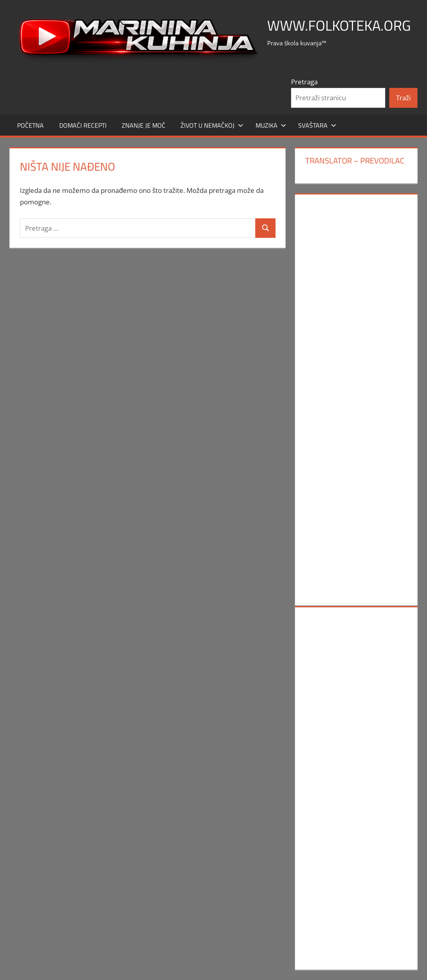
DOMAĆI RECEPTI (83, 125)
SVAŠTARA (317, 125)
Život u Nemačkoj (212, 125)
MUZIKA (271, 125)
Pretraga (304, 82)
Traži (403, 98)
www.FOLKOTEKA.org (339, 25)
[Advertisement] (356, 321)
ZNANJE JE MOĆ (144, 125)
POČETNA (30, 125)
